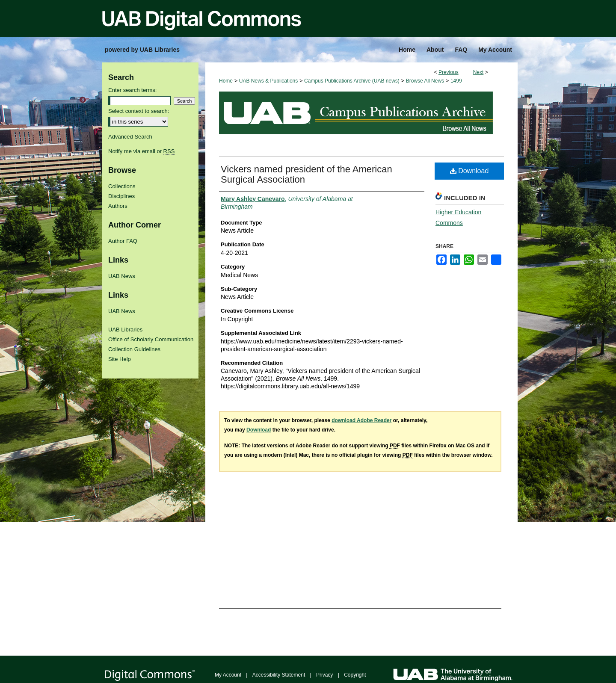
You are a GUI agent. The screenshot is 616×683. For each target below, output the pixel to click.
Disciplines (121, 196)
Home (226, 81)
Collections (122, 186)
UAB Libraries (125, 330)
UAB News (122, 276)
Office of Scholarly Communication (151, 339)
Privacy (324, 675)
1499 (456, 81)
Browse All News (425, 81)
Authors (118, 206)
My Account (228, 675)
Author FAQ (123, 241)
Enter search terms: (132, 90)
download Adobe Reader (361, 420)
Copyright (355, 675)
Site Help (120, 359)
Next (478, 72)
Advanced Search (130, 137)
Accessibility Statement (279, 675)
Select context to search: (139, 111)
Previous (449, 72)
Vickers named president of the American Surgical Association (307, 174)
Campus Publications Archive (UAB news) (352, 81)
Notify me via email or (141, 151)
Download (469, 171)
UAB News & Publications (268, 81)
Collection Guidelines (134, 349)
